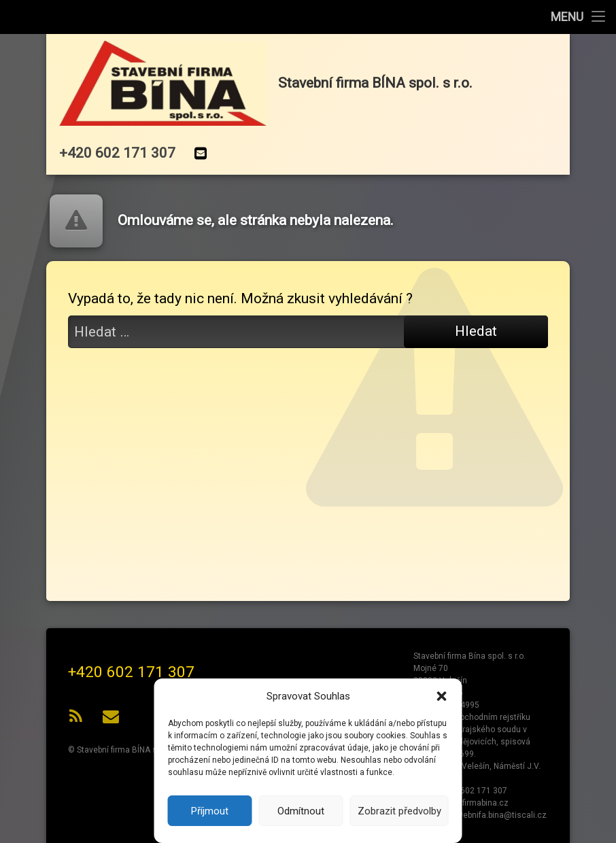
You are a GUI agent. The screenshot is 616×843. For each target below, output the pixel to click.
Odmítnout (301, 811)
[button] (442, 696)
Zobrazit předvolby (399, 811)
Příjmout (210, 811)
